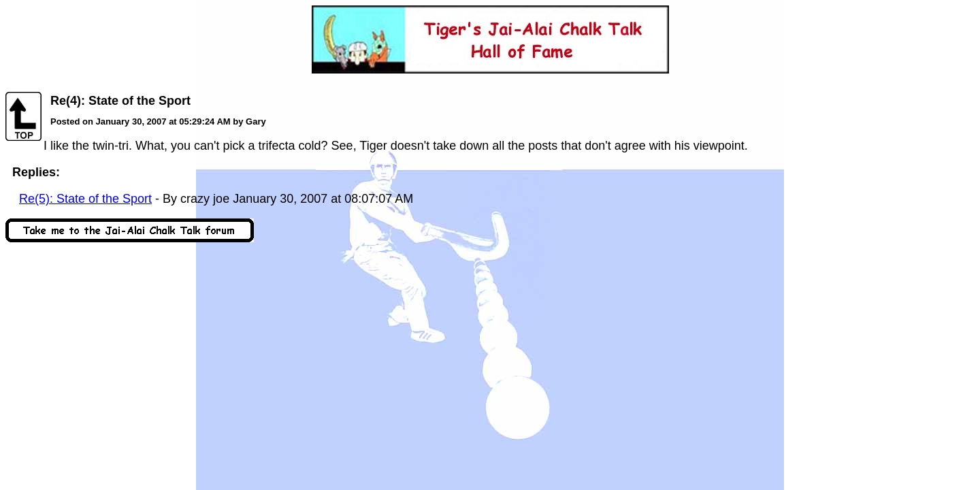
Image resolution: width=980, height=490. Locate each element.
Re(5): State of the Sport (85, 199)
